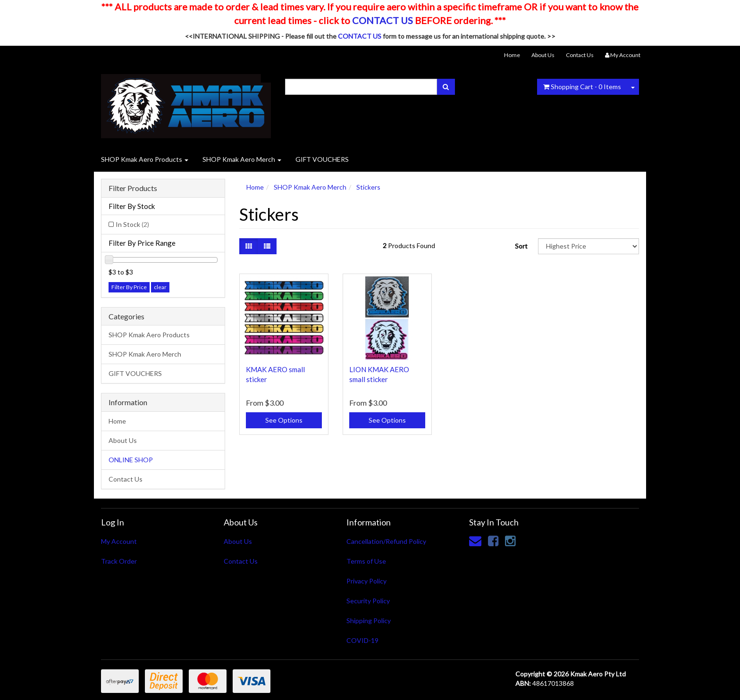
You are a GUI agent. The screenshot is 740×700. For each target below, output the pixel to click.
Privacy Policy (366, 581)
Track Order (119, 561)
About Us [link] (123, 440)
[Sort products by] (589, 246)
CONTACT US (383, 20)
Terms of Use (366, 561)
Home (512, 55)
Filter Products (133, 188)
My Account (119, 541)
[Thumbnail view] (249, 246)
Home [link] (117, 421)
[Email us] (475, 541)
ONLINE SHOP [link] (131, 460)
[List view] (267, 246)
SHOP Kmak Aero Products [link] (149, 335)
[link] (493, 541)
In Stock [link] (132, 224)
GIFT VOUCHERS (322, 159)
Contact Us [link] (126, 479)
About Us (543, 55)
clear (160, 287)
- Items (582, 87)
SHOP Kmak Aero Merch (242, 159)
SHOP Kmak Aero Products (145, 159)
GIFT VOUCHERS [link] (135, 373)
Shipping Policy (369, 621)
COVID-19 (362, 640)
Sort (521, 246)
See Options (284, 420)
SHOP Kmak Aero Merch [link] (145, 354)
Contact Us (580, 55)
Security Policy (368, 601)
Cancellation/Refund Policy (386, 541)
